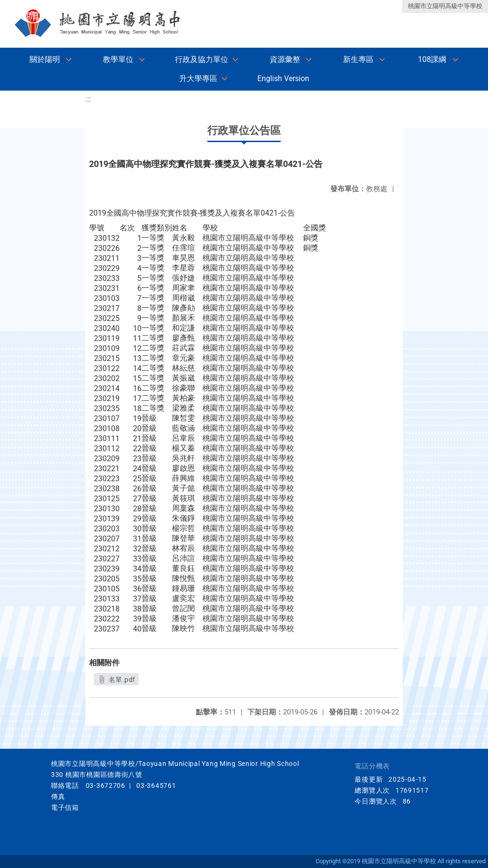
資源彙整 (285, 59)
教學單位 (118, 59)
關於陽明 (45, 59)
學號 (97, 228)
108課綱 (432, 59)
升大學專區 (198, 78)
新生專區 (358, 59)
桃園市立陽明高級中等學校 (445, 6)
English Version (283, 78)
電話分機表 (372, 766)
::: (88, 99)
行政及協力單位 (202, 59)
